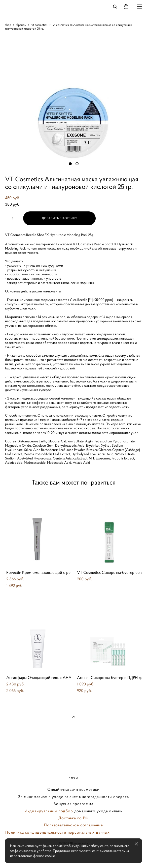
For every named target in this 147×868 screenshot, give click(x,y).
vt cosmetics (40, 25)
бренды (21, 25)
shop (8, 25)
